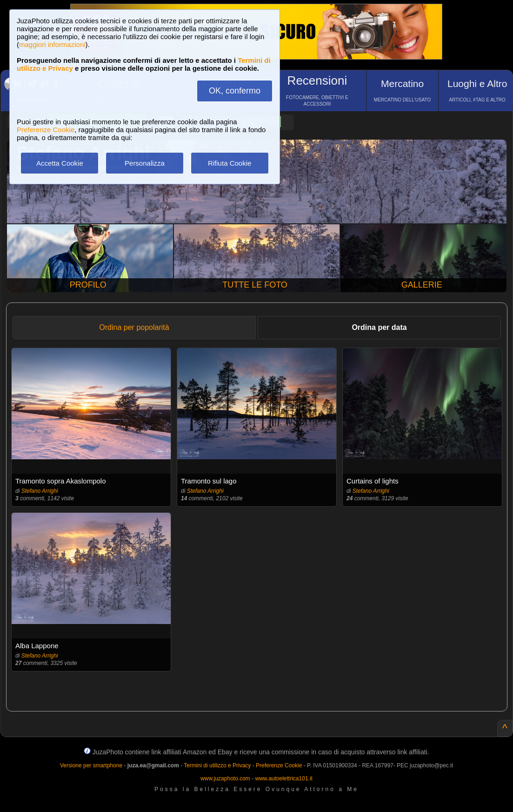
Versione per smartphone (91, 765)
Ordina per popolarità (134, 327)
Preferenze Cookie (46, 130)
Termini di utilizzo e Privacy (217, 765)
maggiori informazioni (52, 44)
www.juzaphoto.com (225, 778)
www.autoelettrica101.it (283, 778)
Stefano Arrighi (40, 491)
